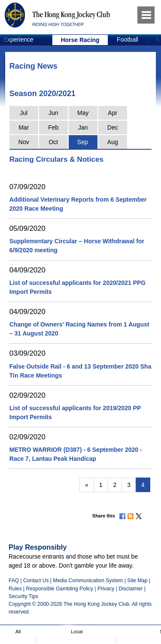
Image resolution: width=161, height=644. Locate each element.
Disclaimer (131, 589)
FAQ (14, 581)
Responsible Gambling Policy (60, 589)
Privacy (106, 589)
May (83, 113)
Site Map (137, 581)
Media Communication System (88, 581)
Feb (53, 127)
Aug (113, 142)
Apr (112, 113)
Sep (83, 142)
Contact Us (36, 581)
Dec (113, 127)
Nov (24, 142)
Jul (24, 113)
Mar (24, 127)
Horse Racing (80, 40)
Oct (53, 142)
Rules (16, 589)
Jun (53, 113)
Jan (83, 127)
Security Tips (23, 596)
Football (128, 39)
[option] (80, 40)
